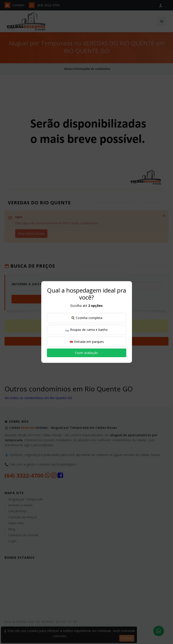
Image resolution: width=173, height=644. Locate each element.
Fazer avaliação (86, 353)
